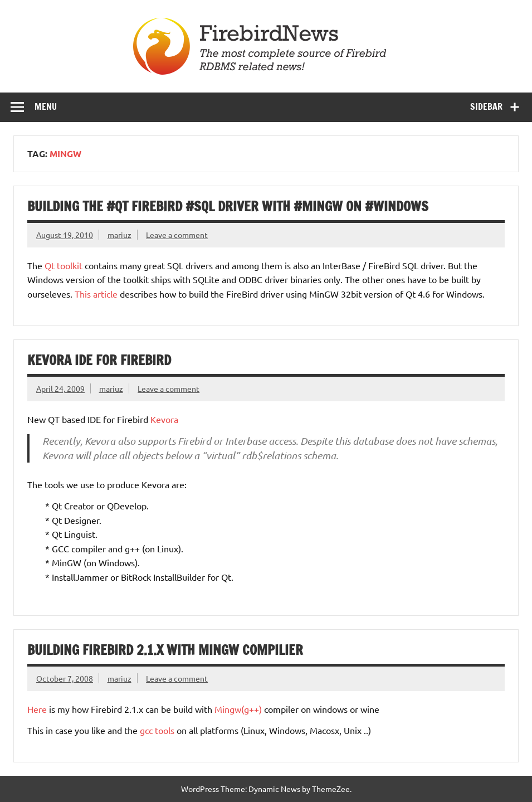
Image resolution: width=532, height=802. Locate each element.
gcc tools (157, 730)
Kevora (164, 419)
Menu (46, 106)
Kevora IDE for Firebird (99, 360)
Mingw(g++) (238, 709)
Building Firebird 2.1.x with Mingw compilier (165, 650)
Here (37, 709)
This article (96, 294)
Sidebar (486, 106)
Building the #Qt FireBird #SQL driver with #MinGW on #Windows (228, 206)
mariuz (119, 235)
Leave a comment (177, 235)
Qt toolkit (64, 265)
